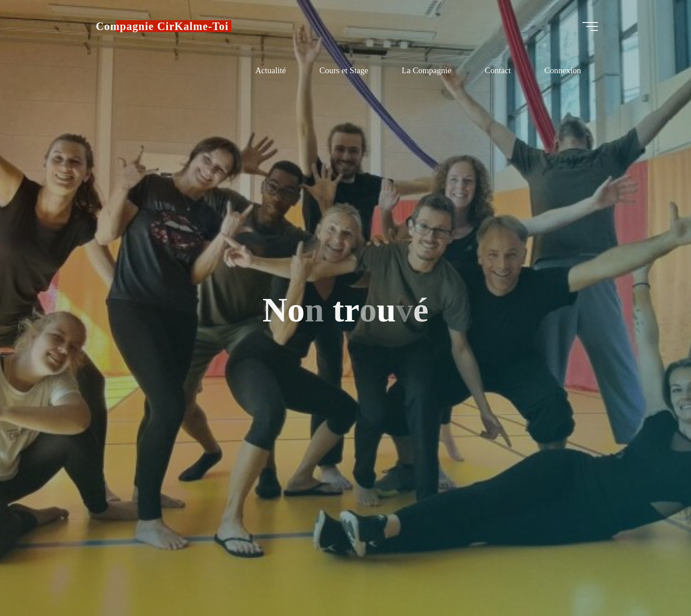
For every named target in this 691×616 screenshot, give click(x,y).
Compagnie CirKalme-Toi (162, 26)
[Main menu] (590, 26)
